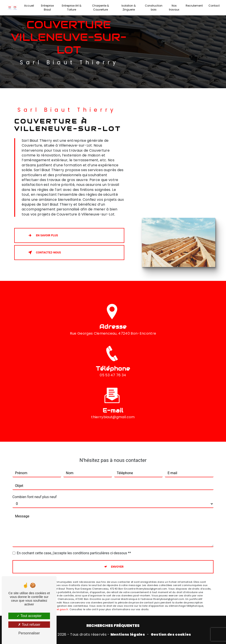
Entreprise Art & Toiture (72, 8)
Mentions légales (128, 635)
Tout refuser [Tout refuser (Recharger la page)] (29, 625)
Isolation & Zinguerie (129, 8)
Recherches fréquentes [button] (113, 626)
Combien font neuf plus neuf (35, 488)
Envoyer (117, 557)
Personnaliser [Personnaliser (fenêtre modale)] (29, 633)
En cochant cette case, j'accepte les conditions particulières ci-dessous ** (74, 544)
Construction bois (154, 8)
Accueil (29, 6)
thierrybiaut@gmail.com (113, 408)
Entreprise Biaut (47, 8)
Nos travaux (174, 8)
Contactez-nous (44, 253)
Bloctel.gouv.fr (59, 600)
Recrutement (194, 6)
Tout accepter (29, 616)
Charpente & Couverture (101, 8)
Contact (214, 6)
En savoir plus (42, 235)
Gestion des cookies (171, 635)
